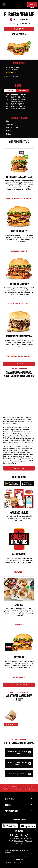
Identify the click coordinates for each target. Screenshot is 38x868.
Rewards (19, 572)
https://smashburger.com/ (17, 4)
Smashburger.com (19, 685)
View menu (19, 364)
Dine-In (10, 90)
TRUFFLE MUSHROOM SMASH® (19, 356)
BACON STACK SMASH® (19, 304)
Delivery (23, 90)
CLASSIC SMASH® (19, 251)
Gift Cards (19, 677)
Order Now (19, 29)
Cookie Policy (19, 859)
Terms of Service (18, 856)
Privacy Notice (29, 856)
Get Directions (19, 34)
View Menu (32, 5)
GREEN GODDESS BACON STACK (19, 199)
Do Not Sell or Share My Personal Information (19, 863)
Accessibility (9, 856)
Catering (19, 625)
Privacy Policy (18, 841)
